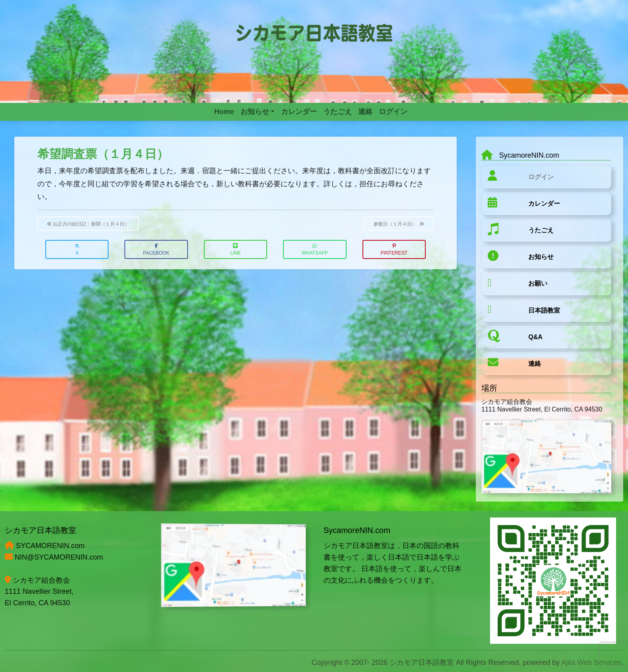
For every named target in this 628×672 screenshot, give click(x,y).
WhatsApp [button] (315, 250)
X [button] (77, 250)
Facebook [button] (156, 250)
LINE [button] (235, 250)
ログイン (541, 177)
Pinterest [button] (394, 250)
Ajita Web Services (591, 662)
